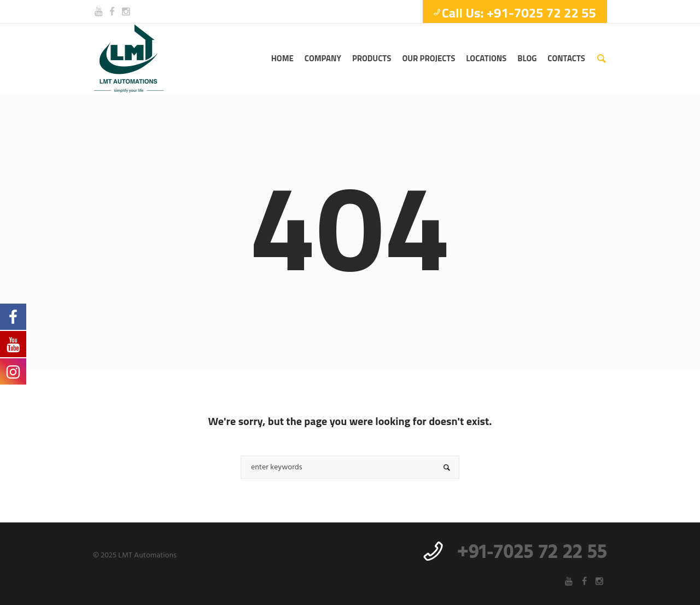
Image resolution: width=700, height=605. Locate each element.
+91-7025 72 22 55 (532, 553)
